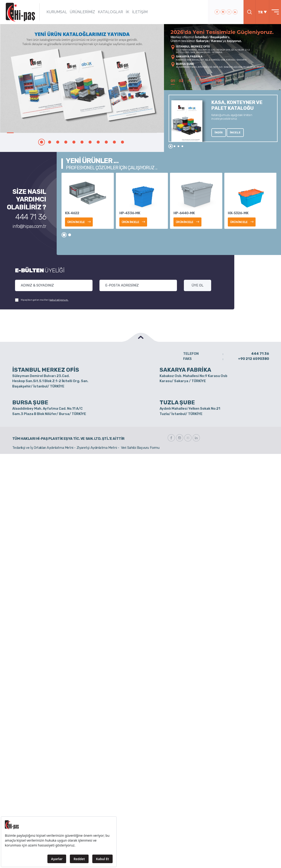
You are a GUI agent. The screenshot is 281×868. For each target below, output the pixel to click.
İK (128, 12)
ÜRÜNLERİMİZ (82, 12)
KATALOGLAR (110, 12)
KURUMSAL (57, 12)
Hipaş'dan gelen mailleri (42, 300)
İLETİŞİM (140, 12)
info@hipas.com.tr (29, 226)
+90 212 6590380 (253, 359)
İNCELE (235, 132)
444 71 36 (31, 217)
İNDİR (219, 132)
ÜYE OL (198, 285)
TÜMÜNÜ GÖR (210, 80)
